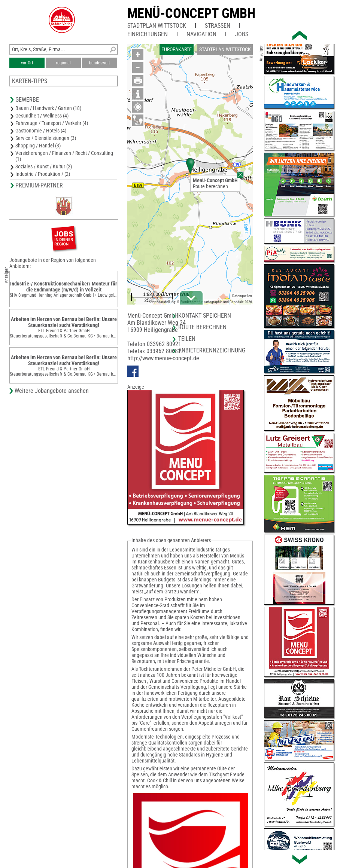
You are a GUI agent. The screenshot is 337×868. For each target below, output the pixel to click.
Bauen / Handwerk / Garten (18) (48, 108)
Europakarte (177, 49)
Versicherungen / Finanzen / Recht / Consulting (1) (64, 156)
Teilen (187, 339)
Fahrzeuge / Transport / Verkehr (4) (52, 123)
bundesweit (100, 63)
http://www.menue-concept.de (163, 358)
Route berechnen (210, 186)
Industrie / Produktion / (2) (43, 174)
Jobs (242, 34)
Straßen (218, 26)
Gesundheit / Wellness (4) (42, 116)
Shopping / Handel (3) (38, 146)
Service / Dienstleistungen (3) (46, 138)
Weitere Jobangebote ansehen (52, 391)
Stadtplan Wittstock (157, 26)
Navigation (201, 34)
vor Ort (27, 63)
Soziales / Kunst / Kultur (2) (44, 166)
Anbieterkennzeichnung (212, 350)
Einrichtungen (148, 34)
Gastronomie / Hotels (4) (41, 131)
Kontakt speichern (205, 316)
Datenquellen (242, 296)
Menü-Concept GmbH (191, 13)
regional (63, 63)
